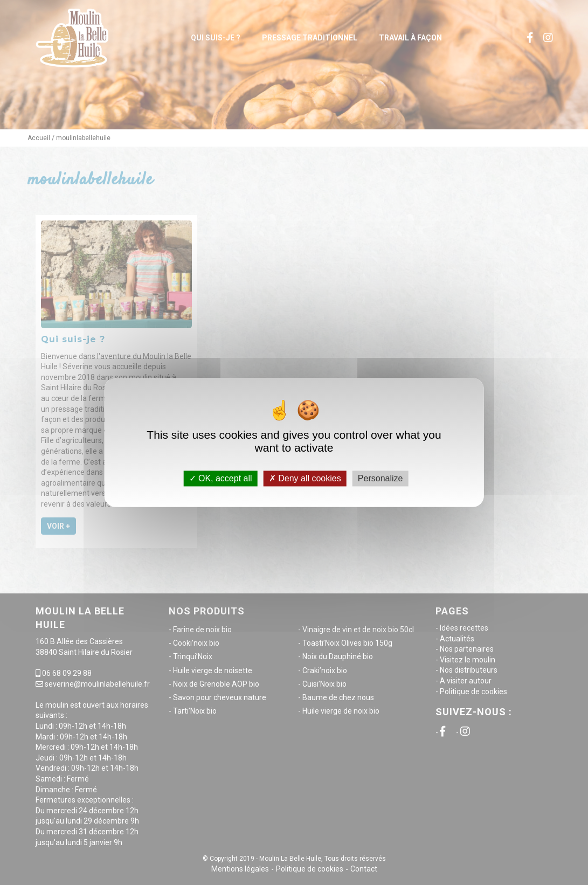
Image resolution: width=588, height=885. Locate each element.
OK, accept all (221, 478)
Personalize (381, 478)
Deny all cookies (305, 478)
